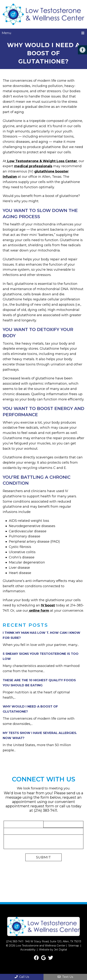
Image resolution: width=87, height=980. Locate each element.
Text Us (65, 977)
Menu (7, 33)
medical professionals (33, 166)
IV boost (48, 605)
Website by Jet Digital (53, 950)
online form (39, 611)
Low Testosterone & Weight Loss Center (42, 161)
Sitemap (74, 946)
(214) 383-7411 (45, 810)
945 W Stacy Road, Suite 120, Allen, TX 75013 (53, 941)
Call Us (22, 977)
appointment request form (30, 806)
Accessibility (28, 950)
